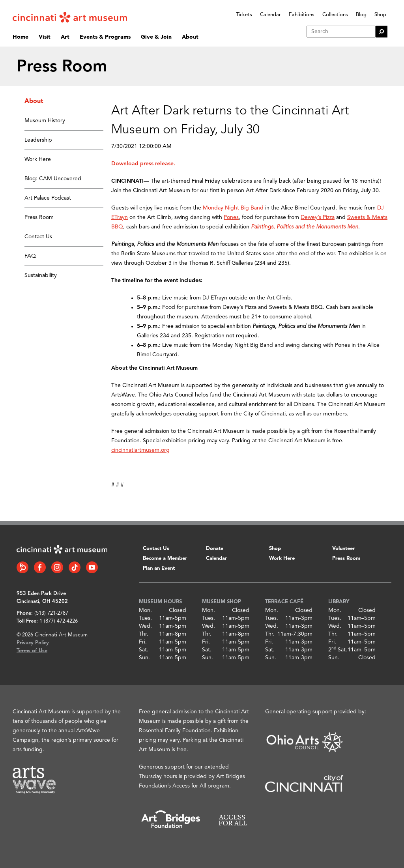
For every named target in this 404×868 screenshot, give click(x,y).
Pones (231, 217)
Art (65, 37)
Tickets (244, 15)
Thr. (144, 634)
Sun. (144, 658)
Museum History (45, 121)
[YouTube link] (92, 567)
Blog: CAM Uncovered (53, 179)
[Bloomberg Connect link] (22, 567)
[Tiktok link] (75, 567)
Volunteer (343, 549)
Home (21, 37)
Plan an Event (159, 568)
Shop (380, 15)
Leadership (38, 140)
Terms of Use (32, 651)
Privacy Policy (33, 643)
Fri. (143, 642)
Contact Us (38, 237)
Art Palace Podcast (48, 198)
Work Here (38, 159)
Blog (361, 15)
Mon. (145, 610)
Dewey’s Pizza (318, 217)
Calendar (270, 15)
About (190, 37)
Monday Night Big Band (233, 208)
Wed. (145, 626)
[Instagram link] (57, 567)
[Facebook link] (40, 567)
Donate (215, 549)
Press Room (39, 217)
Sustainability (41, 275)
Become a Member (165, 558)
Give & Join (156, 37)
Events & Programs (105, 37)
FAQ (30, 256)
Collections (335, 15)
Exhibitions (302, 15)
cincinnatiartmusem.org (140, 450)
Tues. (145, 618)
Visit (45, 37)
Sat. (144, 650)
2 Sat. (338, 650)
